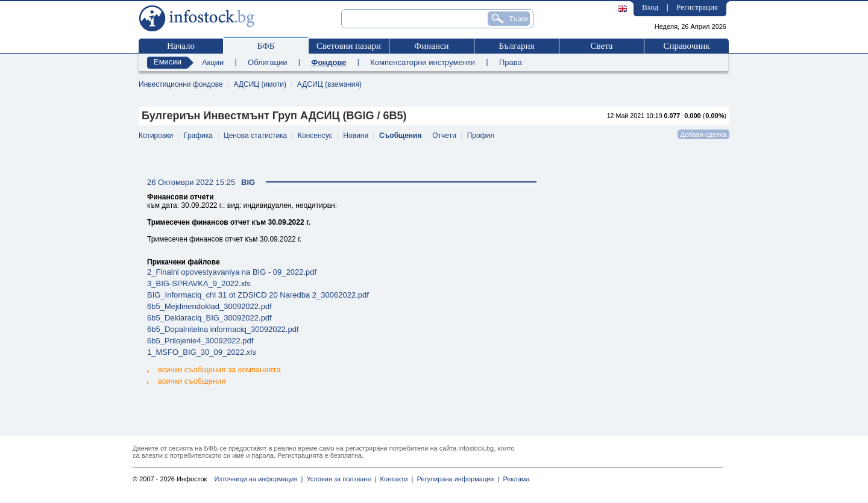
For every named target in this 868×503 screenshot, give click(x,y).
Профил (481, 136)
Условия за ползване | (339, 479)
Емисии (168, 62)
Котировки (156, 136)
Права (511, 62)
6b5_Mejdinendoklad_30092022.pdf (209, 306)
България (516, 46)
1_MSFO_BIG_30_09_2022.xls (202, 352)
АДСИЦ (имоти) (260, 84)
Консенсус (315, 136)
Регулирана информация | (456, 479)
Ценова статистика (255, 136)
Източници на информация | (258, 479)
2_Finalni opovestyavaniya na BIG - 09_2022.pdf (232, 272)
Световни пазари (349, 46)
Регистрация (697, 7)
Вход (650, 7)
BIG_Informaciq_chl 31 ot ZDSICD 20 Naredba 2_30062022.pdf (258, 295)
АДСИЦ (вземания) (329, 84)
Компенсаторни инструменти (423, 62)
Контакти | (395, 479)
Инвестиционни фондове (181, 84)
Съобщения (401, 136)
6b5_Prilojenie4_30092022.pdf (200, 341)
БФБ (266, 46)
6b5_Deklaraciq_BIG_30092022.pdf (209, 318)
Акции (213, 62)
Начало (181, 46)
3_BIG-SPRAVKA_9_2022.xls (199, 283)
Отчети (444, 136)
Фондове (329, 62)
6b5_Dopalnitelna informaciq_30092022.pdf (223, 329)
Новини (356, 136)
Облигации (267, 62)
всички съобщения (186, 380)
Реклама (514, 479)
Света (601, 46)
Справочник (686, 46)
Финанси (431, 46)
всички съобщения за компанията (214, 370)
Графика (198, 136)
